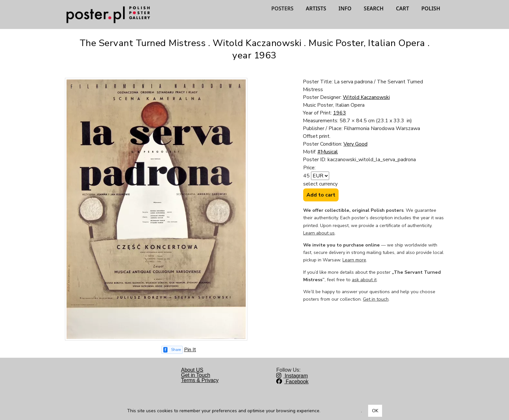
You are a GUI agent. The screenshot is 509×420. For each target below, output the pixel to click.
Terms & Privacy (200, 380)
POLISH (431, 8)
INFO (345, 8)
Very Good (355, 144)
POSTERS (282, 8)
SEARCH (374, 8)
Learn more (354, 260)
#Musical (328, 152)
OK (375, 411)
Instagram (292, 376)
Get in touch (376, 299)
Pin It (190, 350)
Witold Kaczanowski (366, 97)
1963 (340, 113)
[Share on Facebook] (172, 350)
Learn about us (319, 233)
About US (192, 370)
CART (403, 8)
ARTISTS (316, 8)
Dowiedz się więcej (341, 411)
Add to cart (321, 195)
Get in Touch (196, 375)
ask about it (364, 280)
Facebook (292, 382)
